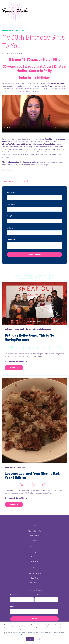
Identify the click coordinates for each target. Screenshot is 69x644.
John (50, 86)
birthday (20, 30)
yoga (49, 329)
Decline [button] (39, 639)
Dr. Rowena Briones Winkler (12, 53)
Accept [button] (30, 639)
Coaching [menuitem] (34, 552)
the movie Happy (57, 83)
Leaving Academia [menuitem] (34, 573)
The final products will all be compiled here (20, 162)
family (18, 467)
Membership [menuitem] (34, 561)
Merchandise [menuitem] (35, 536)
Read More (14, 368)
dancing (16, 329)
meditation (24, 329)
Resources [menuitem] (34, 540)
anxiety (33, 329)
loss (23, 467)
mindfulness (41, 329)
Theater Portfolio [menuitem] (34, 531)
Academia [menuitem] (34, 557)
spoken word (7, 30)
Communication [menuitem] (35, 582)
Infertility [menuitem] (35, 578)
